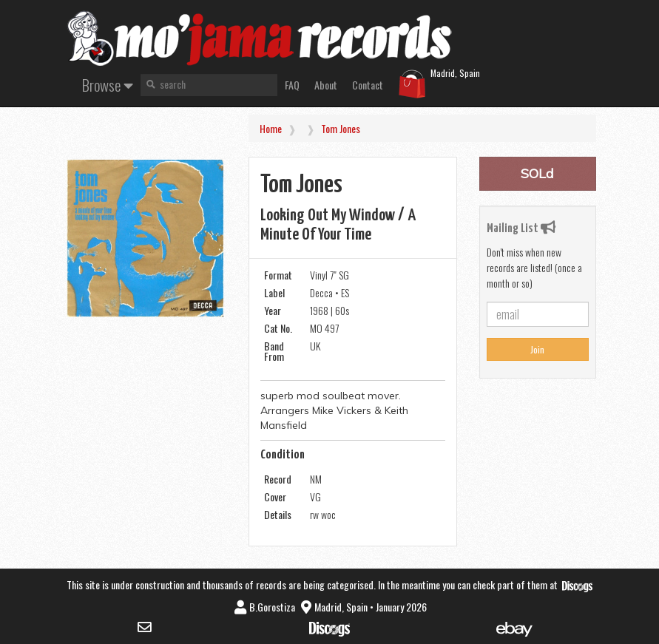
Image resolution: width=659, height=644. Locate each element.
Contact (368, 85)
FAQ (292, 85)
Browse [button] (108, 85)
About (326, 85)
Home (271, 128)
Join (537, 349)
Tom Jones (341, 128)
